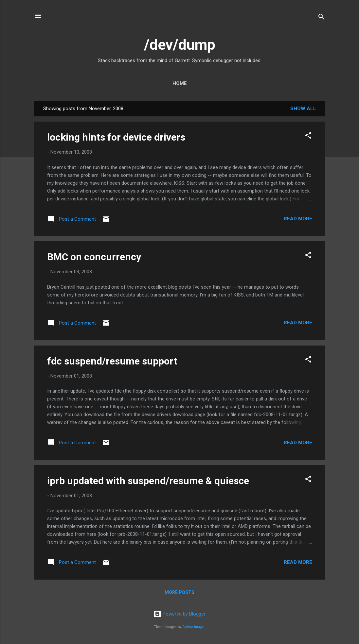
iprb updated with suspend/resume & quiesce (148, 481)
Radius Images (194, 627)
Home (180, 83)
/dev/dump (180, 45)
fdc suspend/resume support (112, 361)
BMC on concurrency (94, 257)
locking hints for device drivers (116, 137)
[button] (308, 136)
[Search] (321, 18)
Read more (298, 219)
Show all (303, 109)
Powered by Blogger (179, 614)
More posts (179, 592)
